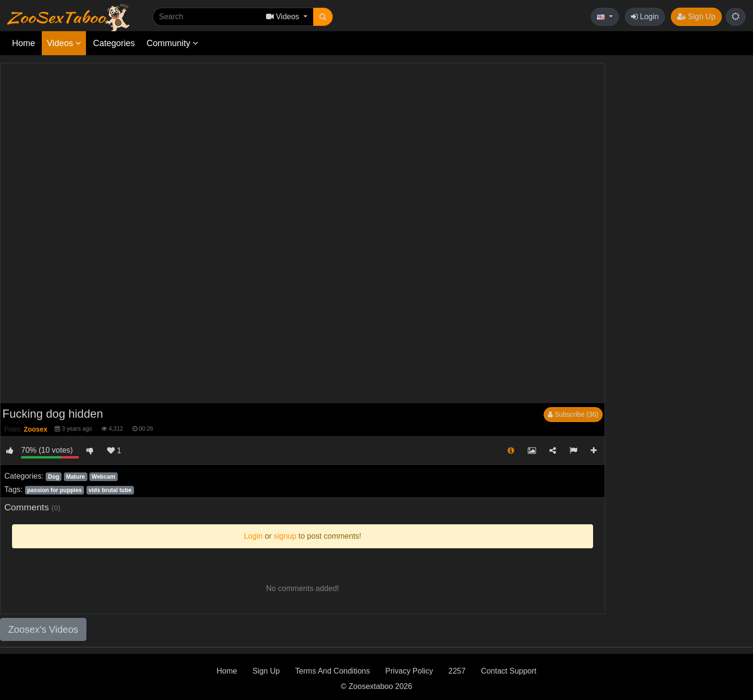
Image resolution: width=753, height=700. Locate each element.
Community (172, 43)
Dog (54, 477)
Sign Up (696, 17)
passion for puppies (54, 490)
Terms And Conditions (333, 671)
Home (24, 43)
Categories (114, 43)
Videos (64, 43)
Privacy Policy (409, 671)
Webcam (103, 477)
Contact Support (509, 671)
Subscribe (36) (573, 414)
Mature (75, 477)
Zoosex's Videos (43, 629)
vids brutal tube (110, 490)
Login (645, 17)
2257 (457, 671)
